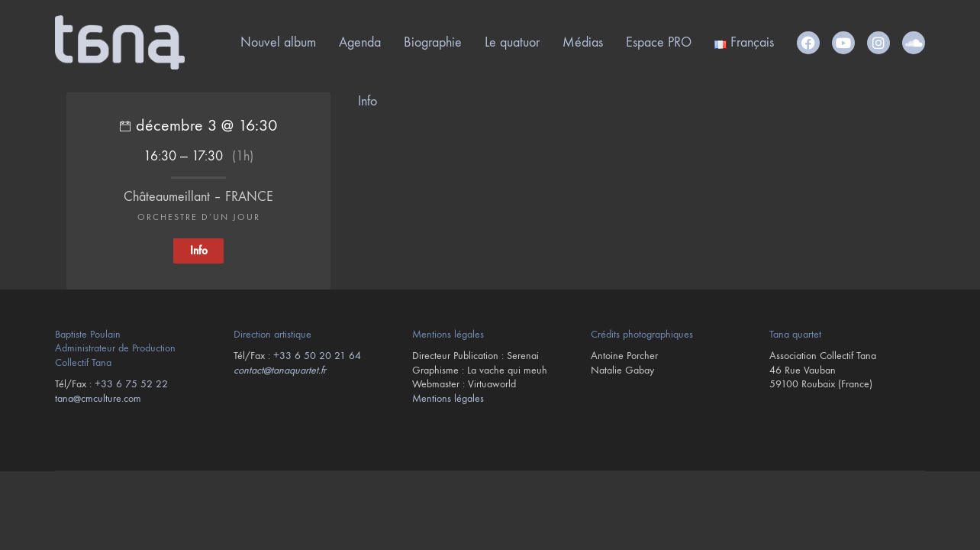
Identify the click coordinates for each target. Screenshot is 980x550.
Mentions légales (448, 398)
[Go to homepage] (120, 42)
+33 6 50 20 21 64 (317, 356)
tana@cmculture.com (98, 398)
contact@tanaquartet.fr (280, 370)
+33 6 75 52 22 (131, 384)
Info (367, 101)
